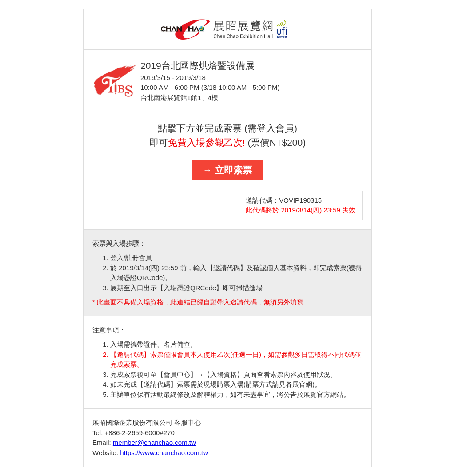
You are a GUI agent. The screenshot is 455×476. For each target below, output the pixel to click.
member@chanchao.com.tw (154, 442)
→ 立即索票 (228, 170)
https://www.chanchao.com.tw (164, 453)
